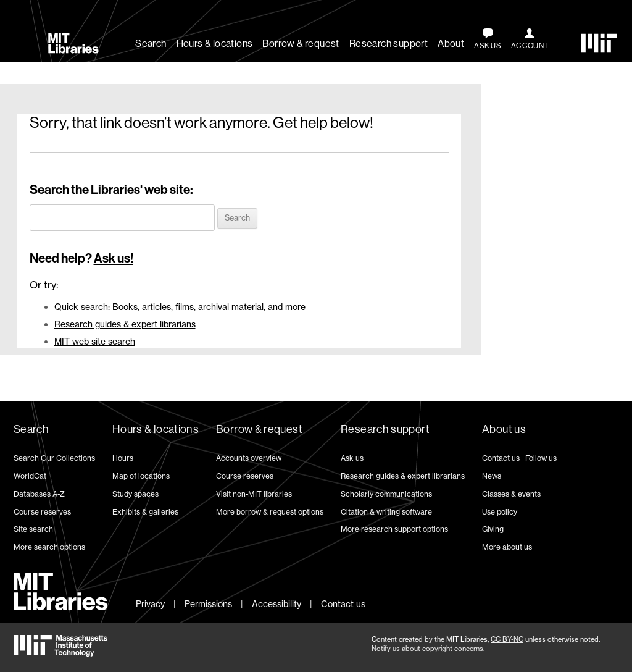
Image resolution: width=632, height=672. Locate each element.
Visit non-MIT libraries (254, 494)
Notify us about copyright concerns (427, 649)
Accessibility (276, 604)
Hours (123, 458)
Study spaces (135, 494)
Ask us (352, 458)
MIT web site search (95, 341)
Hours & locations (215, 44)
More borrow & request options (270, 512)
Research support (389, 44)
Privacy (150, 604)
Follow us (541, 458)
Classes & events (511, 494)
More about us (507, 547)
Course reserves (42, 512)
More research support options (394, 529)
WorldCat (30, 476)
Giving (493, 529)
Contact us (501, 458)
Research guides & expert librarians (125, 324)
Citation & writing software (386, 512)
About (451, 44)
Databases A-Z (39, 494)
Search (151, 44)
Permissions (208, 604)
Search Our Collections (54, 458)
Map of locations (141, 476)
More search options (49, 547)
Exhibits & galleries (145, 512)
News (492, 476)
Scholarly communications (386, 494)
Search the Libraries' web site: (111, 190)
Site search (33, 529)
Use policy (500, 512)
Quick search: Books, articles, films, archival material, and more (180, 307)
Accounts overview (249, 458)
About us (504, 429)
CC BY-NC (507, 639)
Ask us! (114, 258)
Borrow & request (301, 44)
